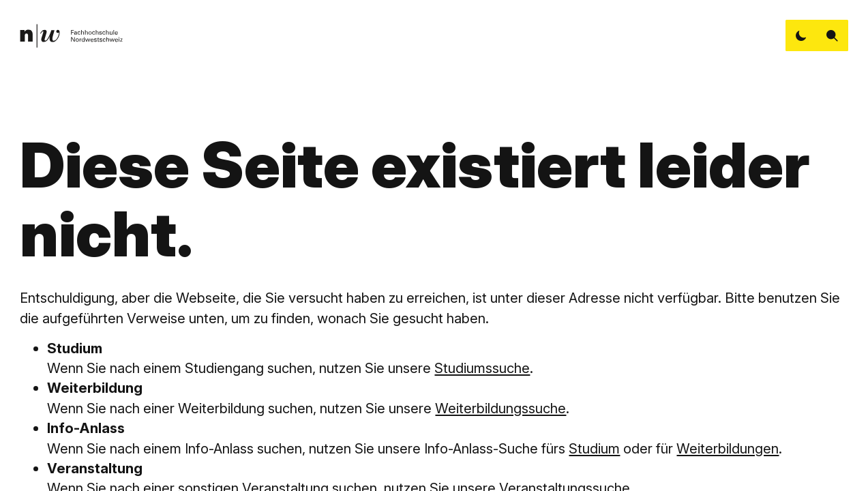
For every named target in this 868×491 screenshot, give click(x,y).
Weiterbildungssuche (500, 408)
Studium (594, 448)
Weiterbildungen (728, 448)
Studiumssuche (482, 368)
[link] (71, 36)
